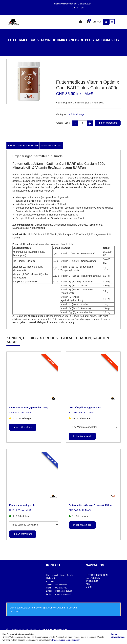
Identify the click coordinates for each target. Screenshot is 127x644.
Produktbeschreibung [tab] (23, 145)
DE (73, 8)
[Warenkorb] (89, 22)
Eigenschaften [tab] (51, 145)
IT (83, 8)
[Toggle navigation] (112, 22)
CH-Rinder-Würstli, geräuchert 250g (29, 408)
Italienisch (15, 611)
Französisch (70, 608)
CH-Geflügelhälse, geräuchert (85, 408)
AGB (88, 584)
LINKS (89, 587)
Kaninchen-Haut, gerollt (22, 505)
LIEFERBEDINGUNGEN (97, 575)
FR (79, 8)
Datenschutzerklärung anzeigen (66, 640)
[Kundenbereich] (81, 22)
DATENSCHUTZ (93, 578)
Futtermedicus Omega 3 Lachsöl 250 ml (90, 505)
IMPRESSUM (92, 581)
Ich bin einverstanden (118, 636)
